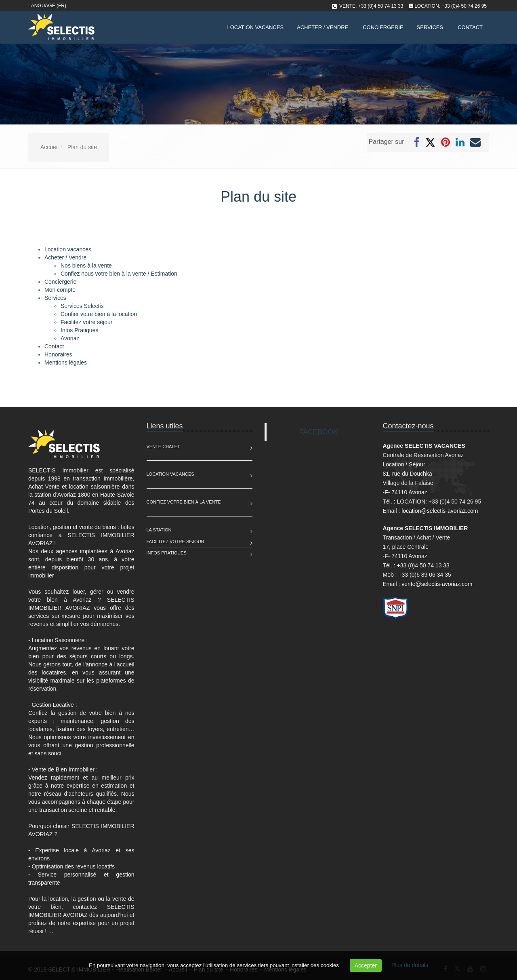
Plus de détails (410, 965)
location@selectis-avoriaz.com (440, 511)
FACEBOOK (319, 432)
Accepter (366, 965)
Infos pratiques (167, 553)
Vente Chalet (163, 447)
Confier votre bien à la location (99, 314)
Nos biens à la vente (86, 266)
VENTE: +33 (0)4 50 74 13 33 (371, 6)
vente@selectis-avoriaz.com (437, 584)
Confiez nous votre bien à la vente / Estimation (119, 274)
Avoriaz (70, 338)
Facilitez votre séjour (86, 322)
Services (430, 27)
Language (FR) (47, 6)
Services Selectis (82, 306)
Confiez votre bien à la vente (184, 502)
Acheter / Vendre (323, 27)
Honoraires (58, 354)
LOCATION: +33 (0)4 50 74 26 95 (451, 6)
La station (159, 530)
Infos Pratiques (79, 330)
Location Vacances (170, 474)
